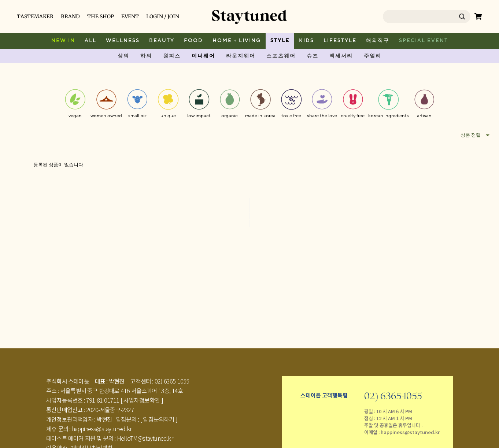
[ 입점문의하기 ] (159, 419)
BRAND (70, 16)
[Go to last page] (249, 223)
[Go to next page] (249, 216)
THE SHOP (101, 16)
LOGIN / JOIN (163, 16)
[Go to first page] (249, 201)
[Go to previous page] (249, 209)
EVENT (130, 16)
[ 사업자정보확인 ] (142, 400)
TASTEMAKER (35, 16)
